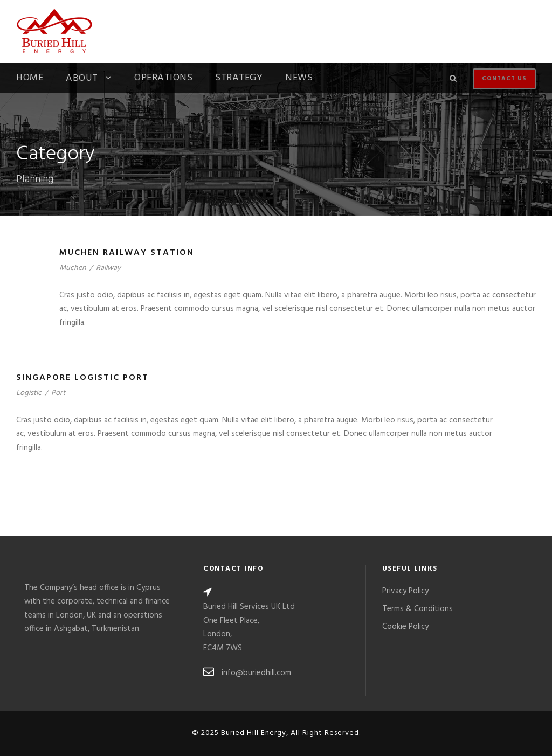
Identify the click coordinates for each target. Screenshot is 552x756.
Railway (108, 268)
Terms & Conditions (418, 609)
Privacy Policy (405, 591)
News (299, 79)
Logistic (29, 393)
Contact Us (504, 79)
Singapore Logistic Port (82, 378)
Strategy (239, 79)
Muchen (73, 268)
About (82, 79)
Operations (163, 79)
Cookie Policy (405, 627)
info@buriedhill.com (256, 673)
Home (30, 79)
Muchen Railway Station (127, 253)
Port (58, 393)
